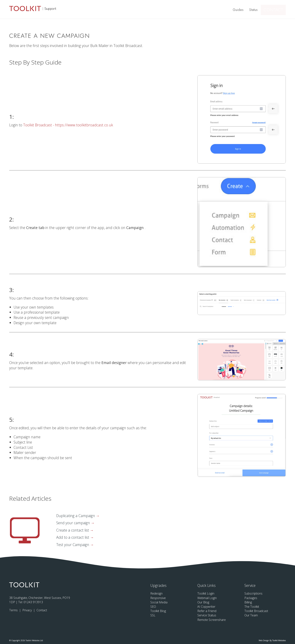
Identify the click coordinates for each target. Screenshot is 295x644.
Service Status (207, 615)
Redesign (156, 593)
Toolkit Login (206, 593)
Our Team (251, 615)
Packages (251, 598)
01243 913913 (33, 602)
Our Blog (203, 602)
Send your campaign (74, 523)
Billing (248, 602)
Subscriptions (253, 593)
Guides (239, 9)
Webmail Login (207, 598)
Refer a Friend (207, 611)
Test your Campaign (73, 545)
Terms (14, 610)
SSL (153, 615)
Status (254, 9)
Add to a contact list (73, 537)
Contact (275, 9)
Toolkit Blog (158, 611)
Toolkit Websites (279, 641)
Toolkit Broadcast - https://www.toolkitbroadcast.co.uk (68, 125)
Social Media (159, 602)
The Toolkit (252, 607)
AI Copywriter (206, 607)
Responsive (158, 598)
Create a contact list (73, 530)
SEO (153, 607)
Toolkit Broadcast (256, 611)
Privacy (27, 610)
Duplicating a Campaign (76, 516)
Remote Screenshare (212, 620)
